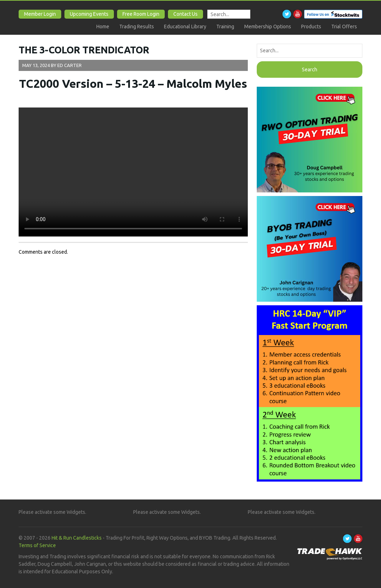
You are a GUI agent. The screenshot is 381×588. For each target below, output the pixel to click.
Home (103, 27)
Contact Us (185, 14)
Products (311, 27)
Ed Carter (69, 65)
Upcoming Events (89, 14)
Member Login (40, 14)
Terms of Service (37, 545)
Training (225, 27)
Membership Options (268, 27)
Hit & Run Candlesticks (77, 538)
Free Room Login (141, 14)
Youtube (298, 14)
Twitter (287, 14)
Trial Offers (344, 27)
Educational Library (185, 27)
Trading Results (137, 27)
